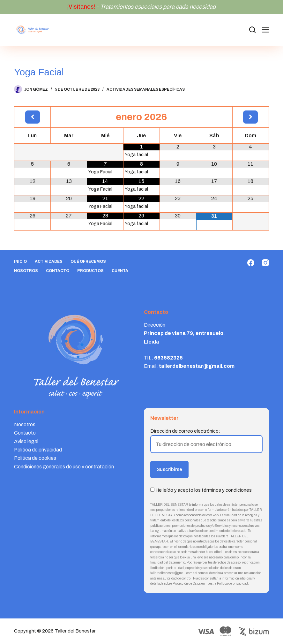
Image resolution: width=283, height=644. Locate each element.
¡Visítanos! (81, 7)
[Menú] (265, 30)
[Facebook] (251, 263)
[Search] (252, 30)
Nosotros (26, 271)
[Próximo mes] (251, 117)
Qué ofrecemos (88, 261)
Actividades (49, 261)
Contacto (58, 271)
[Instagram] (265, 263)
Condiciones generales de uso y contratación (64, 467)
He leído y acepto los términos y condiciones (204, 490)
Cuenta (120, 271)
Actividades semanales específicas (146, 89)
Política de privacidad (38, 450)
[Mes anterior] (32, 117)
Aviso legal (26, 441)
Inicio (20, 261)
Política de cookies (35, 458)
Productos (90, 271)
